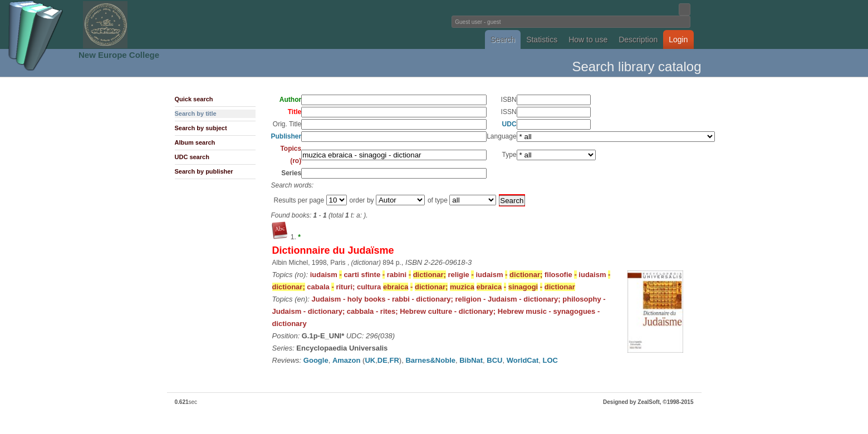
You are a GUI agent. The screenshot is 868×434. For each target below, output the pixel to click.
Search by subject (201, 128)
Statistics (542, 40)
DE (382, 360)
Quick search (194, 99)
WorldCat (523, 360)
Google (316, 360)
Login (678, 40)
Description (638, 40)
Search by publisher (204, 171)
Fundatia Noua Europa (251, 24)
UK (370, 360)
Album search (195, 142)
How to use (588, 40)
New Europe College (119, 55)
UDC (509, 124)
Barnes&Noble (430, 360)
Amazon (347, 360)
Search (503, 40)
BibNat (471, 360)
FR (394, 360)
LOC (550, 360)
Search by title (196, 114)
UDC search (192, 157)
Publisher (286, 136)
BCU (494, 360)
